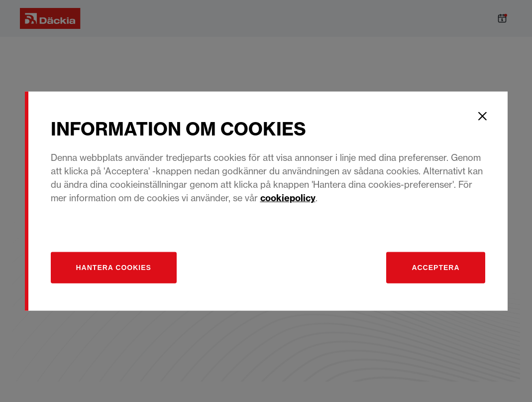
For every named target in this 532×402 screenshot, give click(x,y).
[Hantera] (114, 268)
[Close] (483, 116)
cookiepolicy (288, 198)
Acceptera (435, 268)
